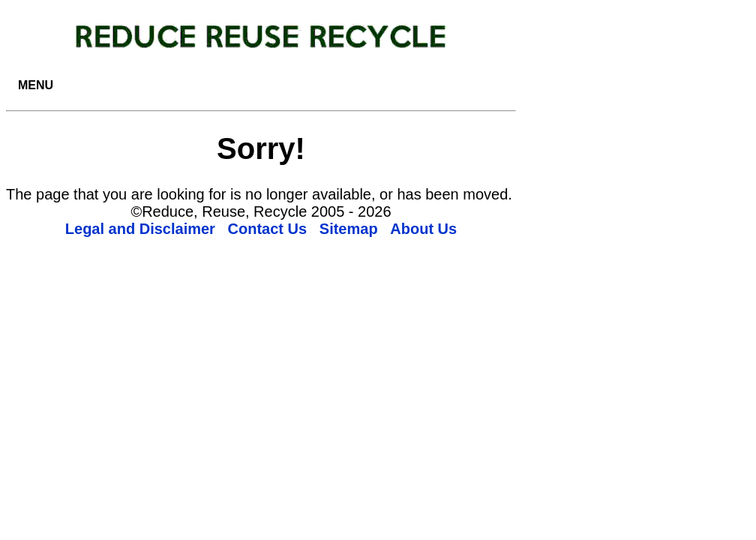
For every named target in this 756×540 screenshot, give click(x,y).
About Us (423, 229)
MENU (36, 85)
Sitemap (349, 229)
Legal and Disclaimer (140, 229)
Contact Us (268, 229)
